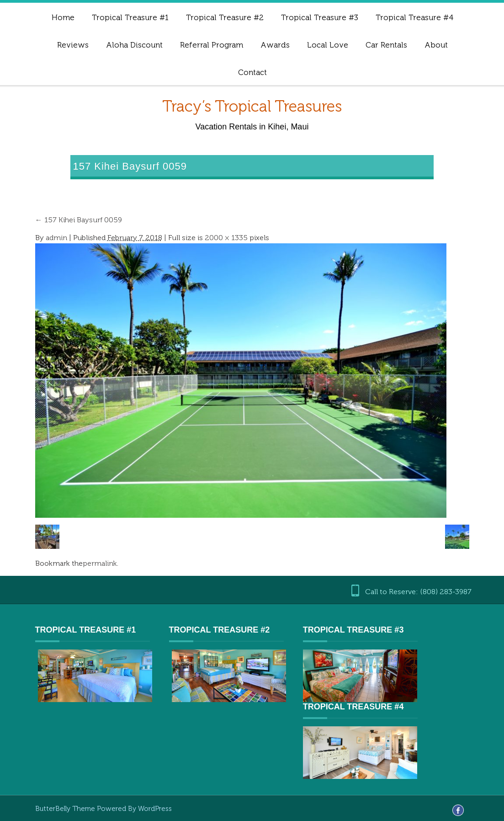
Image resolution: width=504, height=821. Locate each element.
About (436, 45)
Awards (275, 45)
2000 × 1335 (226, 238)
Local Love (328, 45)
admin (56, 238)
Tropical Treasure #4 (415, 17)
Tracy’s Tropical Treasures (252, 106)
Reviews (73, 45)
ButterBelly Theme (66, 809)
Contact (252, 72)
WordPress (155, 809)
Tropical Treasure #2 (225, 17)
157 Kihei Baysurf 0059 (79, 220)
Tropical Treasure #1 (130, 17)
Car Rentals (386, 45)
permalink (100, 563)
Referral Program (212, 45)
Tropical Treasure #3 (320, 17)
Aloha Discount (134, 45)
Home (63, 17)
